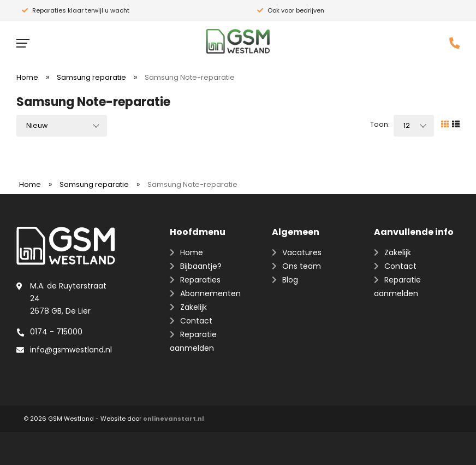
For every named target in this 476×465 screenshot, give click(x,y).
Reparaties (200, 280)
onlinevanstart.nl (174, 419)
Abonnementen (210, 293)
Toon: (380, 124)
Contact (196, 321)
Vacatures (302, 252)
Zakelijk (194, 307)
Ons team (302, 266)
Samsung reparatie (91, 77)
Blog (290, 280)
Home (27, 77)
